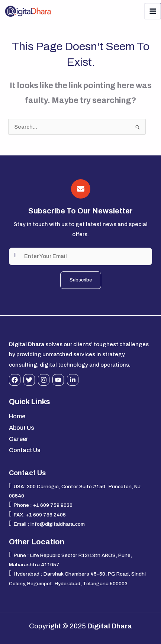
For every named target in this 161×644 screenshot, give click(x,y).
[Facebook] (15, 380)
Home (17, 416)
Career (19, 439)
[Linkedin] (73, 380)
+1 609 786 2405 (46, 515)
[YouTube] (58, 380)
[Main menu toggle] (153, 11)
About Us (22, 428)
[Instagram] (44, 380)
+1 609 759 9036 (53, 505)
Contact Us (25, 450)
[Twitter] (29, 380)
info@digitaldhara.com (58, 524)
